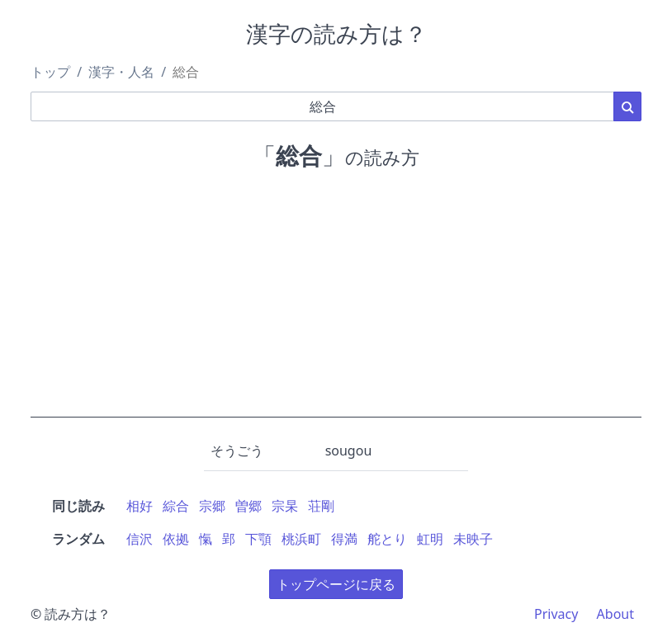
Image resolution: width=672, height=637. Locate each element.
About (615, 614)
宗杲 (285, 506)
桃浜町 (301, 539)
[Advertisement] (336, 302)
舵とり (387, 539)
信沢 (140, 539)
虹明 (430, 539)
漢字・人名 (121, 72)
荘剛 (321, 506)
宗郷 (212, 506)
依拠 (176, 539)
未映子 (473, 539)
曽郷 (248, 506)
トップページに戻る (336, 584)
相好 (140, 506)
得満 (344, 539)
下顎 (258, 539)
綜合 (176, 506)
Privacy (556, 614)
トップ (50, 72)
